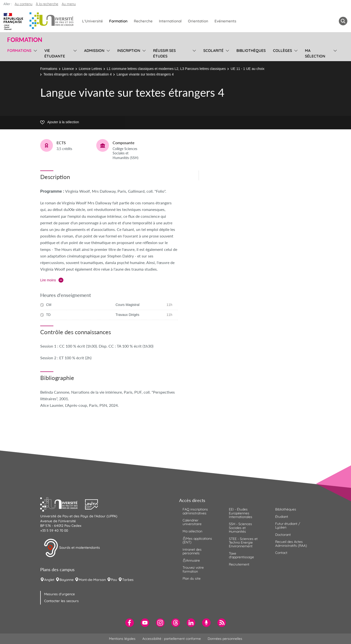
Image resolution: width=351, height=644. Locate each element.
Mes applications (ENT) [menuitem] (197, 540)
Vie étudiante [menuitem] (55, 53)
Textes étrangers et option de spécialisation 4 (78, 74)
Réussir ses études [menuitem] (164, 53)
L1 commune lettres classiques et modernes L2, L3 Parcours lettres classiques (166, 69)
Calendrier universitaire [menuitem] (192, 522)
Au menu (69, 4)
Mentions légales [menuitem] (122, 639)
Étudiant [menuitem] (282, 517)
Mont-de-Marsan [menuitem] (92, 580)
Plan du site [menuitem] (192, 578)
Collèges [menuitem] (283, 51)
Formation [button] (25, 40)
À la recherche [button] (47, 4)
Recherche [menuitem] (143, 21)
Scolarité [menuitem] (213, 51)
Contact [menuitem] (281, 553)
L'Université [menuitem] (93, 21)
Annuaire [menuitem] (191, 560)
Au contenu (24, 4)
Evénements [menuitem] (225, 21)
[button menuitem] (343, 21)
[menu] (34, 53)
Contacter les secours (61, 601)
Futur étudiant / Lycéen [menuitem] (288, 526)
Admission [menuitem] (94, 51)
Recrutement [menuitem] (239, 564)
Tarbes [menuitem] (128, 580)
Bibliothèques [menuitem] (251, 51)
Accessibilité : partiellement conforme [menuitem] (172, 639)
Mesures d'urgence (59, 594)
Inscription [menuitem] (129, 51)
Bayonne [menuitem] (67, 580)
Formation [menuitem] (118, 21)
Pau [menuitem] (114, 580)
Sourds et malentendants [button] (72, 548)
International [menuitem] (170, 21)
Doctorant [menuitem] (283, 535)
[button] (63, 504)
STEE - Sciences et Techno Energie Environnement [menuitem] (243, 543)
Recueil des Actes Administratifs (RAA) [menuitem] (291, 544)
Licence (68, 69)
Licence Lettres (90, 69)
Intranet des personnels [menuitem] (192, 551)
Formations (49, 69)
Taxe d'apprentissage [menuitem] (241, 555)
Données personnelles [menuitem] (225, 639)
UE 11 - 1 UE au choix (248, 69)
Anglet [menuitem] (49, 580)
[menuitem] (130, 623)
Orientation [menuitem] (198, 21)
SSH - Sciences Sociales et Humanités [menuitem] (240, 528)
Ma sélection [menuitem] (315, 53)
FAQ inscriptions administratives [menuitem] (195, 511)
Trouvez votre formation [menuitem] (193, 569)
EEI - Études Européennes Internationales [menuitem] (241, 513)
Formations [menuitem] (19, 51)
